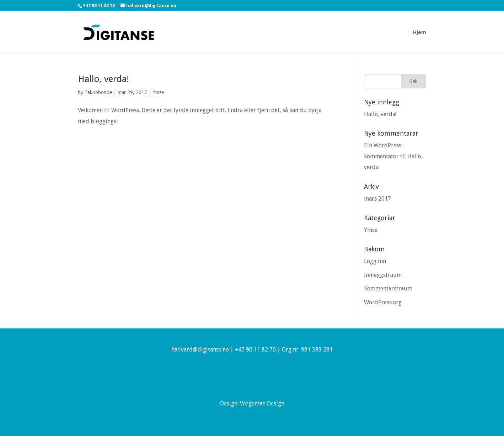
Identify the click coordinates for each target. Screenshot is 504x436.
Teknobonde (98, 92)
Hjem (420, 32)
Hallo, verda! (103, 79)
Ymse (158, 92)
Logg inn (375, 261)
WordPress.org (383, 302)
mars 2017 (377, 199)
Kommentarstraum (388, 288)
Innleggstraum (383, 275)
